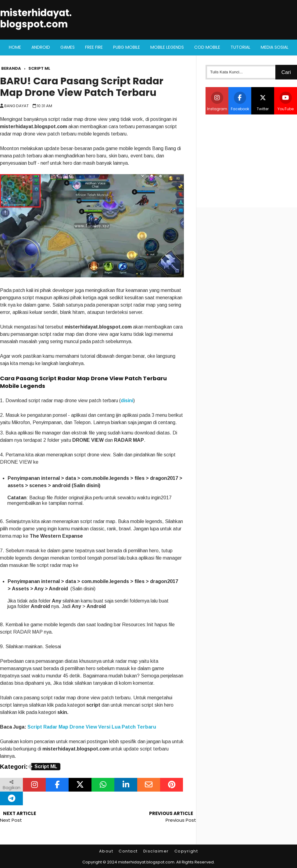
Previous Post (181, 820)
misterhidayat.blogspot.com (36, 19)
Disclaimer (156, 851)
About (106, 851)
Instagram (217, 102)
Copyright (186, 851)
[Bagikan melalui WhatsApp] (103, 785)
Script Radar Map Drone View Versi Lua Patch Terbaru (92, 727)
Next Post (11, 820)
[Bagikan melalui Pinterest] (172, 785)
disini (127, 401)
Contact (128, 851)
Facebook (240, 102)
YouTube (286, 102)
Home (15, 47)
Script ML (46, 766)
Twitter (263, 102)
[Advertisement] (251, 160)
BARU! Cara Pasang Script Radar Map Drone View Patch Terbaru (82, 87)
